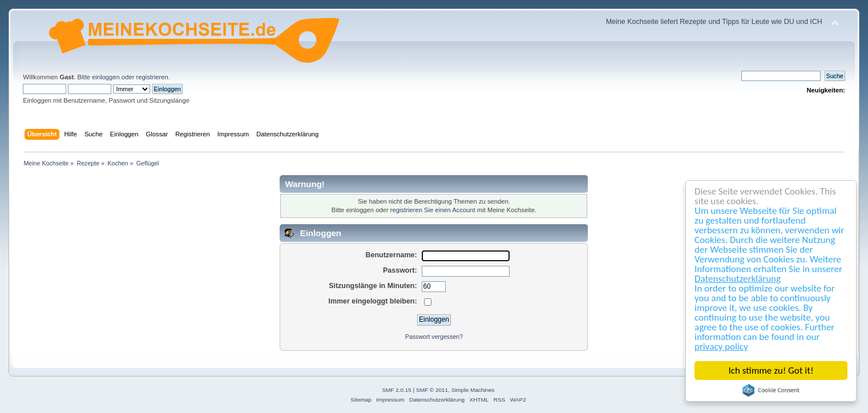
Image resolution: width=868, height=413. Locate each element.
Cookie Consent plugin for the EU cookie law (771, 390)
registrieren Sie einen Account (433, 210)
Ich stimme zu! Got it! (771, 371)
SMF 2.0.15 (397, 390)
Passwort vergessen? (434, 337)
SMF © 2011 (432, 390)
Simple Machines (473, 390)
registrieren (152, 77)
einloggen (106, 77)
